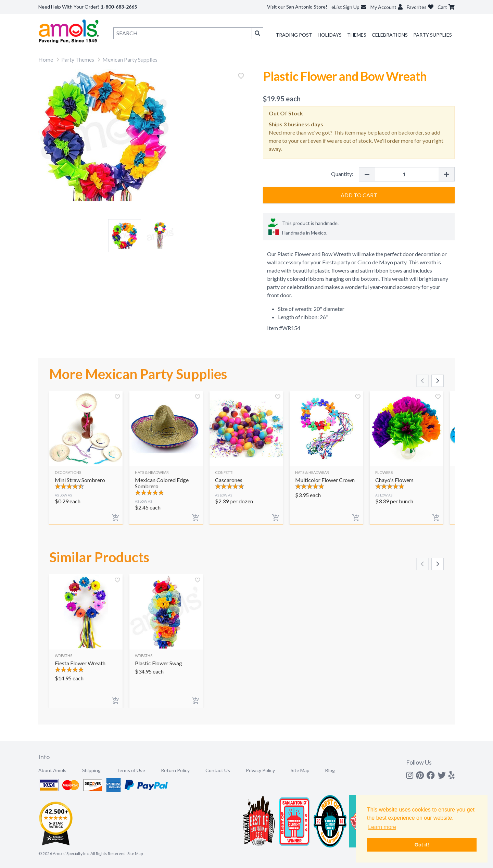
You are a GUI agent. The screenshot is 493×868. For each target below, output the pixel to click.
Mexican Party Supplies (130, 59)
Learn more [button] (382, 827)
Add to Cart (359, 195)
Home (46, 59)
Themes (357, 35)
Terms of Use (131, 770)
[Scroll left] (422, 381)
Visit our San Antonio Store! (297, 7)
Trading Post (294, 35)
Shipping (91, 770)
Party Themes (78, 59)
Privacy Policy (260, 770)
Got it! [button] (422, 845)
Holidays (330, 35)
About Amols (52, 770)
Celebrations (390, 35)
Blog (330, 770)
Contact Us (218, 770)
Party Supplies (433, 35)
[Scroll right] (438, 381)
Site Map (300, 770)
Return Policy (175, 770)
